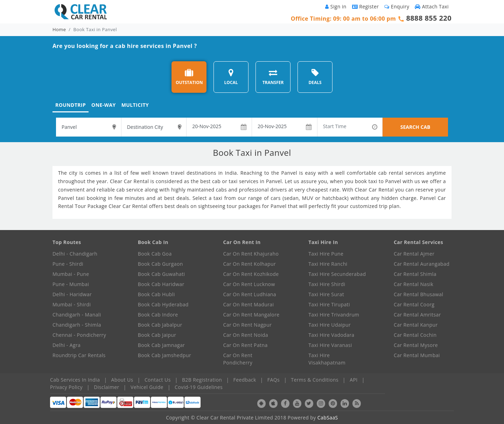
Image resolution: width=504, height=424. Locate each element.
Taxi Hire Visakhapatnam (327, 359)
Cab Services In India (75, 380)
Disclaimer (106, 387)
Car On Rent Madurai (249, 304)
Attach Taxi (432, 6)
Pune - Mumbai (71, 284)
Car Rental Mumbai (417, 355)
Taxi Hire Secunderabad (337, 274)
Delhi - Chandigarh (75, 254)
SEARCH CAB (415, 127)
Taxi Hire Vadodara (331, 335)
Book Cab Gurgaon (160, 264)
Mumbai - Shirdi (72, 304)
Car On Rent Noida (246, 335)
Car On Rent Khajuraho (251, 254)
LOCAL (231, 77)
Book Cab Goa (155, 254)
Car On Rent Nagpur (248, 325)
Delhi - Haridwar (72, 294)
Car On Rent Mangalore (251, 315)
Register (366, 6)
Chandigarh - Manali (77, 315)
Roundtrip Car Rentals (79, 355)
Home (59, 29)
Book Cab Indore (158, 315)
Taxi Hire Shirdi (327, 284)
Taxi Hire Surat (326, 294)
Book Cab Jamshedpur (164, 355)
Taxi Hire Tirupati (329, 304)
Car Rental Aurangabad (422, 264)
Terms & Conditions (315, 380)
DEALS (315, 77)
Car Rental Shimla (415, 274)
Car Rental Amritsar (417, 315)
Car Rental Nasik (414, 284)
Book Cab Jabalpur (160, 325)
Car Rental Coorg (414, 304)
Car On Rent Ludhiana (250, 294)
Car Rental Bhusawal (418, 294)
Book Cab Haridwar (161, 284)
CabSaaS (328, 418)
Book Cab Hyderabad (163, 304)
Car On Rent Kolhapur (250, 264)
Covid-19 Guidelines (199, 387)
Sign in (336, 6)
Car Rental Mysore (416, 345)
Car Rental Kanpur (416, 325)
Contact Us (158, 380)
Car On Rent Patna (246, 345)
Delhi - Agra (66, 345)
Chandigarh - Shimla (77, 325)
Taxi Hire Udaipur (330, 325)
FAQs (274, 380)
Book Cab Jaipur (157, 335)
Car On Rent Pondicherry (238, 359)
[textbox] (89, 127)
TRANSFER (273, 77)
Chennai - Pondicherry (79, 335)
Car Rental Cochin (415, 335)
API (353, 380)
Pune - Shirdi (68, 264)
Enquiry (397, 6)
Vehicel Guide (147, 387)
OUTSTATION (189, 77)
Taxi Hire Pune (326, 254)
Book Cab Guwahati (162, 274)
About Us (122, 380)
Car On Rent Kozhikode (251, 274)
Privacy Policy (66, 387)
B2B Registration (202, 380)
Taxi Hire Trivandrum (334, 315)
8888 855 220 (429, 18)
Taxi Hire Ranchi (328, 264)
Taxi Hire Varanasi (330, 345)
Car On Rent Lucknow (249, 284)
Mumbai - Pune (71, 274)
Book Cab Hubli (156, 294)
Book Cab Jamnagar (161, 345)
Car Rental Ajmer (414, 254)
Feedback (245, 380)
